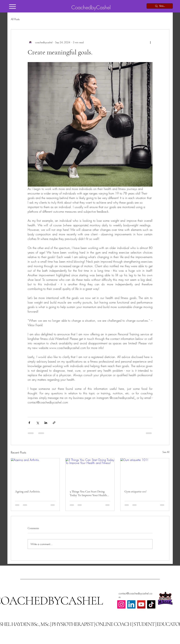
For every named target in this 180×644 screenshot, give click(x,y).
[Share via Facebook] (29, 423)
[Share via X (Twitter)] (38, 423)
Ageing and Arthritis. (28, 491)
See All (166, 452)
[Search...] (162, 6)
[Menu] (13, 6)
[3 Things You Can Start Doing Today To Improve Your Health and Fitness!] (90, 472)
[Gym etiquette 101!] (145, 472)
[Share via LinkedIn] (46, 423)
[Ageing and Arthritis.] (35, 472)
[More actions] (150, 42)
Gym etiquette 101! (135, 491)
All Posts (15, 19)
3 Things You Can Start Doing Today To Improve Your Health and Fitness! (88, 493)
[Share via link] (54, 423)
